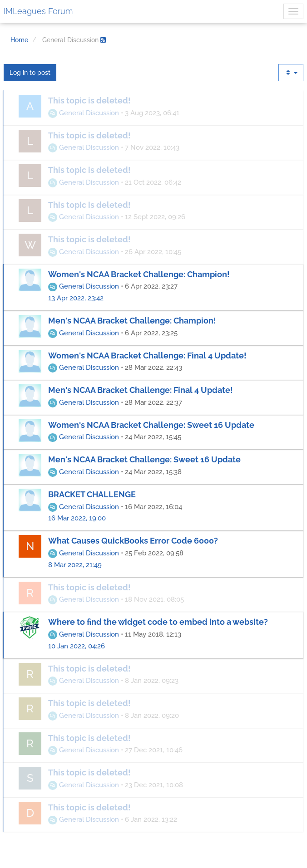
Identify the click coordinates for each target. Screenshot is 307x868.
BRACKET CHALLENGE (92, 494)
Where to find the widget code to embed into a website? (158, 622)
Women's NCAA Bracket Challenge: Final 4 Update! (147, 356)
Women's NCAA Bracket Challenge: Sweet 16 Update (151, 425)
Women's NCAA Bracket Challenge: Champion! (139, 274)
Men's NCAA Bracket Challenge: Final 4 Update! (141, 390)
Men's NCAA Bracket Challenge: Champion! (132, 321)
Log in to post (30, 73)
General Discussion (84, 113)
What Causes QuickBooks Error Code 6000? (133, 541)
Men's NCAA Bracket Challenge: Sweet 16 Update (144, 459)
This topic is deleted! (89, 101)
